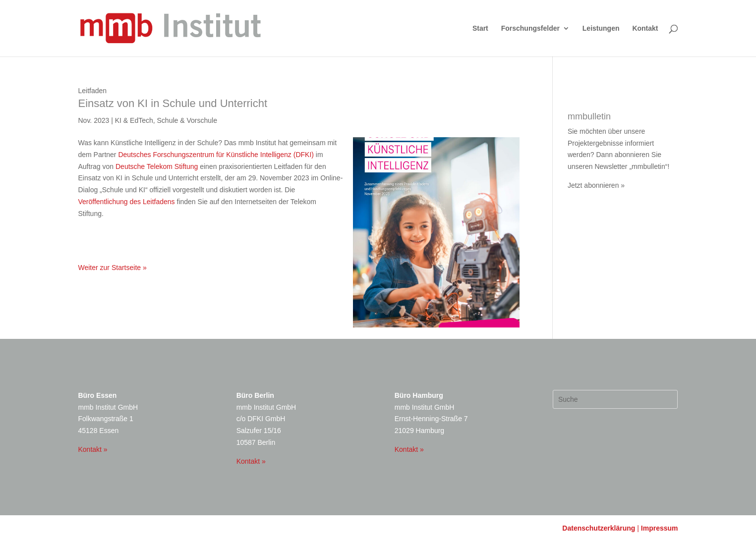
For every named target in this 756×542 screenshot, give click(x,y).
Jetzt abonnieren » (596, 185)
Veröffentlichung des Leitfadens (127, 202)
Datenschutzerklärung (599, 528)
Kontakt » (93, 449)
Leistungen (601, 28)
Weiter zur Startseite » (113, 268)
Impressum (660, 528)
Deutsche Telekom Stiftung (157, 166)
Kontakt (645, 28)
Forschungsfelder (530, 28)
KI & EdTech (134, 120)
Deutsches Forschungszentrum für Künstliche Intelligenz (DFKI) (216, 155)
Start (480, 28)
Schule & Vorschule (187, 120)
